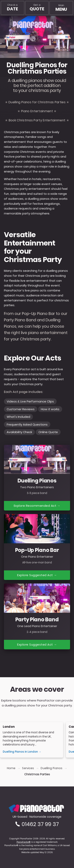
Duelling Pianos (52, 768)
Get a (37, 7)
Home (11, 768)
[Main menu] (61, 8)
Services (28, 768)
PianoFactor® (24, 842)
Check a (12, 7)
